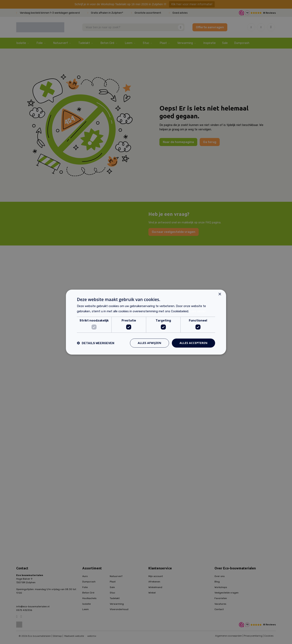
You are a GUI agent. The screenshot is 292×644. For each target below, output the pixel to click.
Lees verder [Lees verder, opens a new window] (198, 311)
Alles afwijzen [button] (150, 343)
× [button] (220, 294)
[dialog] (146, 322)
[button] (96, 343)
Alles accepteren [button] (193, 343)
